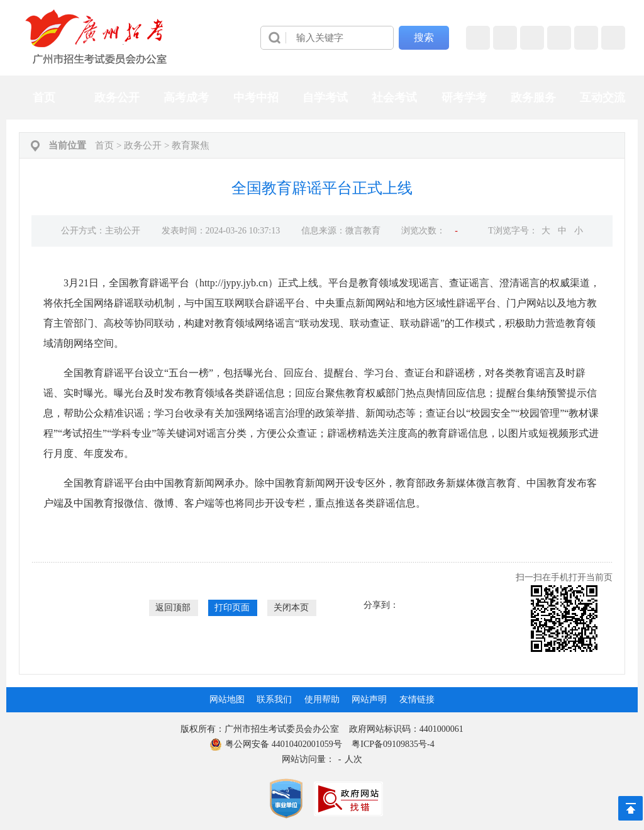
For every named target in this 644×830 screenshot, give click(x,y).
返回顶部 (173, 608)
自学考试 (325, 98)
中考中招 (256, 98)
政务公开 (117, 98)
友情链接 (417, 699)
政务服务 (533, 98)
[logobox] (97, 37)
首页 (44, 98)
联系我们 (274, 699)
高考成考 (186, 98)
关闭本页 (291, 608)
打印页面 (232, 608)
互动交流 (602, 98)
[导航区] (322, 38)
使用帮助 (322, 699)
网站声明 (369, 699)
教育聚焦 (191, 145)
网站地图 (227, 699)
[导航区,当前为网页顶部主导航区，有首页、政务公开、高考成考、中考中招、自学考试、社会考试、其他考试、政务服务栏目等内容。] (322, 98)
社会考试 (394, 98)
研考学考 (464, 98)
